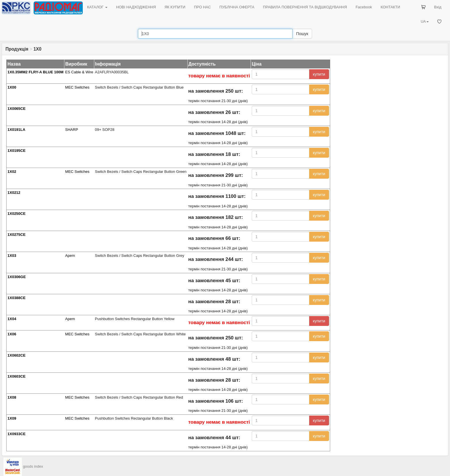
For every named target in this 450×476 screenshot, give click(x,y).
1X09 (12, 418)
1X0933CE (17, 434)
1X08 (12, 397)
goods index (33, 466)
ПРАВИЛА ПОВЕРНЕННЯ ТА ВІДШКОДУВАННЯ (305, 7)
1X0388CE (17, 298)
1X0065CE (17, 109)
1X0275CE (17, 235)
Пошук (302, 34)
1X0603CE (17, 376)
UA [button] (425, 21)
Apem (70, 256)
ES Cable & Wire (79, 72)
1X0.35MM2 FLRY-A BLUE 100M (35, 72)
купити (319, 74)
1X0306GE (17, 277)
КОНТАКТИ (390, 7)
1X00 (12, 87)
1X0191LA (16, 130)
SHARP (72, 130)
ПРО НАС (202, 7)
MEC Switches (77, 87)
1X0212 (14, 193)
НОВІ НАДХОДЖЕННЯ (136, 7)
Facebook (364, 7)
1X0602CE (17, 355)
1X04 (12, 319)
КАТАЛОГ (97, 7)
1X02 (12, 172)
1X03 (12, 256)
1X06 (12, 334)
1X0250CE (17, 214)
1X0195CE (17, 151)
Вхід (438, 7)
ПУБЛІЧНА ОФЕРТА (237, 7)
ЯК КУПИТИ (175, 7)
